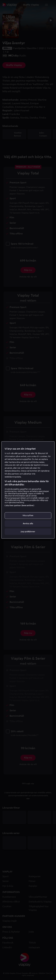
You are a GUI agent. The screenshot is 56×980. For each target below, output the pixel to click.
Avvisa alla (28, 523)
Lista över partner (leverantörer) (19, 505)
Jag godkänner (28, 532)
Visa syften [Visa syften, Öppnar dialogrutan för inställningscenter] (28, 515)
